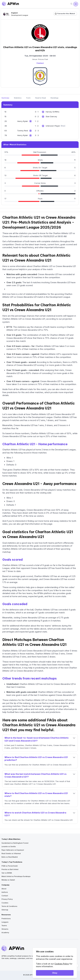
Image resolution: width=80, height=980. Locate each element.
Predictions (6, 919)
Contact (5, 896)
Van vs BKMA (7, 873)
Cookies (5, 903)
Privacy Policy (7, 899)
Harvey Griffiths (53, 112)
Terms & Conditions (9, 906)
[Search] (71, 4)
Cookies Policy (62, 964)
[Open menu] (76, 4)
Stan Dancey (51, 116)
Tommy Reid (22, 131)
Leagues (5, 922)
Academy (5, 933)
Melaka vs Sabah (8, 880)
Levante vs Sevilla (9, 847)
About (4, 889)
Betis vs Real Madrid (10, 857)
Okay (55, 973)
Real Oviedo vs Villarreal (11, 853)
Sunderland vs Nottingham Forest (15, 843)
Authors (5, 892)
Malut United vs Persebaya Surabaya (16, 876)
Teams (4, 926)
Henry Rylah (23, 121)
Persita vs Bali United (10, 869)
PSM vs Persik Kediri (10, 866)
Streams (5, 929)
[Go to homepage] (10, 4)
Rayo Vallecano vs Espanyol (13, 850)
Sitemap (5, 910)
